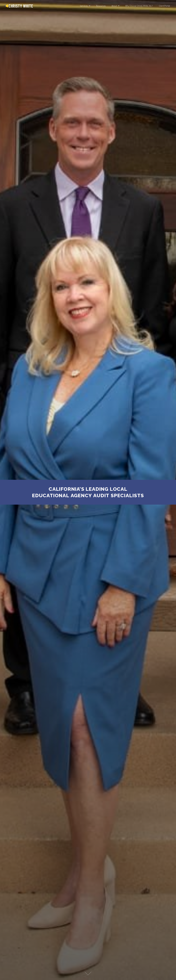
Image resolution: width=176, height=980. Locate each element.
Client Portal (164, 6)
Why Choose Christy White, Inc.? (139, 6)
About (114, 6)
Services (84, 6)
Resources (101, 6)
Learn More (88, 973)
